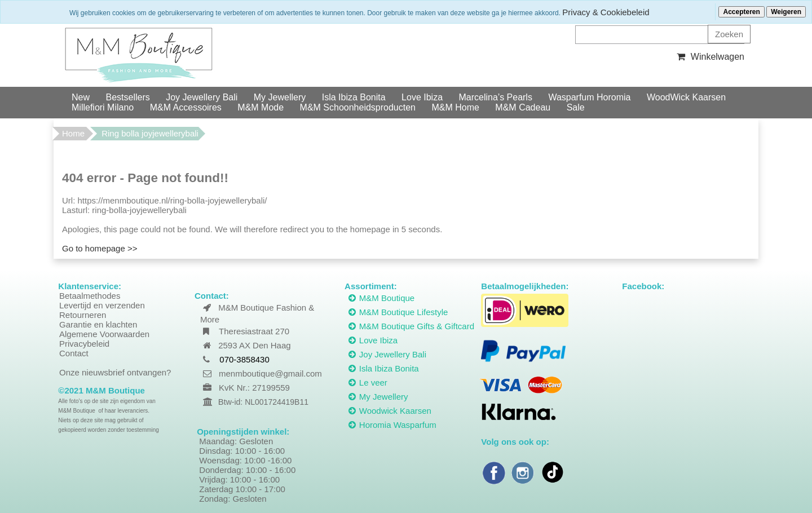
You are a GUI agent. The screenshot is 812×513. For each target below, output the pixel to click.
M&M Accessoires (186, 107)
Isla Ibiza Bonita (354, 97)
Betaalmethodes (90, 296)
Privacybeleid (84, 344)
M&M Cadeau (523, 107)
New (81, 97)
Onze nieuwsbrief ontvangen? (115, 372)
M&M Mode (261, 107)
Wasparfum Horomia (589, 97)
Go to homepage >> (100, 248)
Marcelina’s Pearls (496, 97)
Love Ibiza (422, 97)
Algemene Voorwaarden (104, 334)
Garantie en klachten (98, 324)
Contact (74, 353)
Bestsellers (127, 97)
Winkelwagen (709, 57)
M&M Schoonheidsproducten (358, 107)
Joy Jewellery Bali (202, 97)
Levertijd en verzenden (102, 305)
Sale (576, 107)
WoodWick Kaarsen (686, 97)
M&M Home (455, 107)
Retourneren (83, 315)
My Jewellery (280, 97)
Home (73, 133)
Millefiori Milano (103, 107)
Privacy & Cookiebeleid (606, 12)
